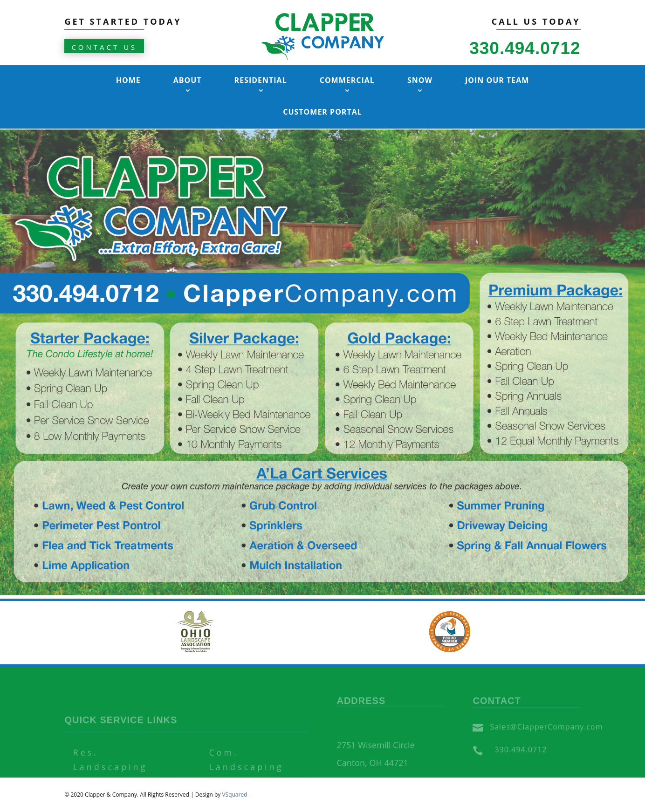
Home (128, 80)
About (188, 80)
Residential (261, 80)
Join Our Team (497, 80)
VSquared (234, 795)
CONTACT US (104, 47)
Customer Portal (322, 112)
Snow (420, 80)
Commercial (347, 80)
